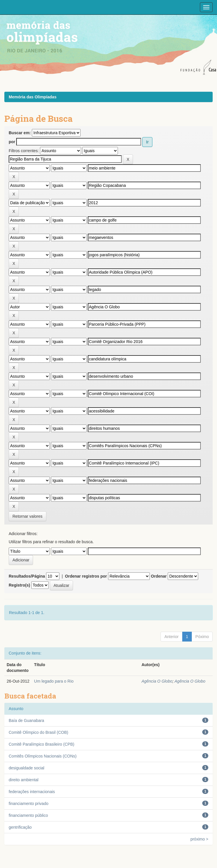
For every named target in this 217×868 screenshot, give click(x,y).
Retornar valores (28, 516)
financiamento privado (29, 804)
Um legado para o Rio (54, 681)
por (12, 142)
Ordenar (159, 576)
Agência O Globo (157, 681)
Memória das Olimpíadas (33, 97)
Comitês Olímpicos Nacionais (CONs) (43, 756)
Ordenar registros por (86, 576)
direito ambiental (24, 780)
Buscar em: (20, 133)
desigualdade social (27, 768)
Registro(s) (19, 585)
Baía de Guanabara (26, 720)
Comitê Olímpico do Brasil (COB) (38, 732)
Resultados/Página (27, 576)
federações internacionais (32, 792)
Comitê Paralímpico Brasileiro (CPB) (41, 744)
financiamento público (28, 815)
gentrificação (20, 827)
